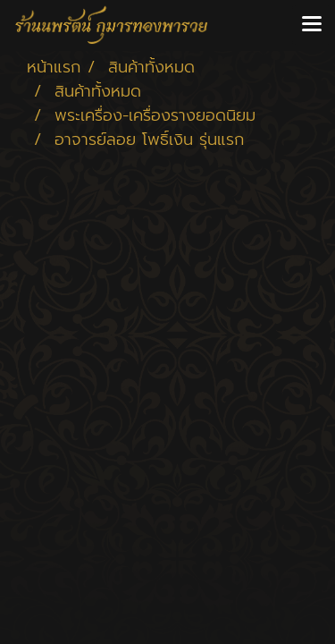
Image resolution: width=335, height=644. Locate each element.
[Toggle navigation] (312, 25)
